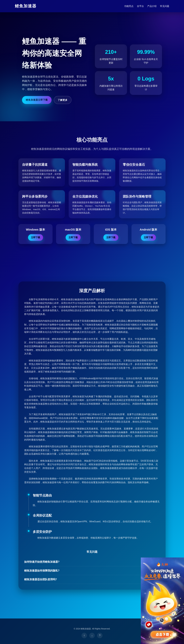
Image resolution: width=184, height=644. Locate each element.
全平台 (140, 6)
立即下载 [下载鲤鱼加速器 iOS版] (111, 237)
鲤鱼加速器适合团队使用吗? (92, 579)
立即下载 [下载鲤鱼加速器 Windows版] (36, 237)
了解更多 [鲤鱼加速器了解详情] (63, 100)
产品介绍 (152, 6)
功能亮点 (129, 6)
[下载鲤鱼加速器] (92, 635)
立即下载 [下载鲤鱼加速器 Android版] (148, 237)
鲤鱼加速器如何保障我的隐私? (92, 571)
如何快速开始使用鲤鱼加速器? (92, 562)
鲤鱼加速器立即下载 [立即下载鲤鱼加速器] (37, 100)
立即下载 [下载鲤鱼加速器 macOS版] (73, 237)
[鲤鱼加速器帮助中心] (100, 635)
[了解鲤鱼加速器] (84, 635)
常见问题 (165, 6)
